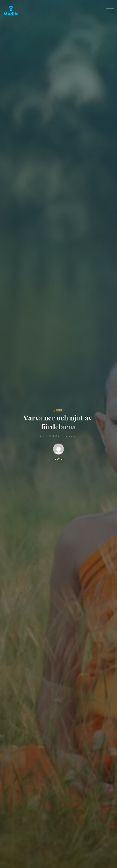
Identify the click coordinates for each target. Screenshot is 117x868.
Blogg (58, 410)
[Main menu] (110, 10)
